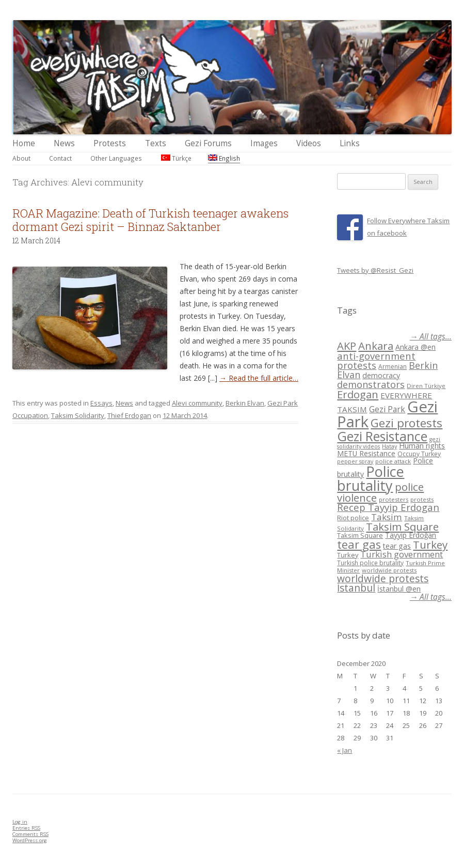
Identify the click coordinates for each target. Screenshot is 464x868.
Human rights (422, 446)
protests (422, 499)
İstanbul (356, 588)
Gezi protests (406, 423)
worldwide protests (389, 570)
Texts (156, 143)
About (21, 158)
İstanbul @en (399, 589)
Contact (60, 158)
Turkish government (402, 554)
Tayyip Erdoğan (411, 535)
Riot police (353, 518)
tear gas (359, 544)
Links (350, 143)
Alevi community (197, 403)
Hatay (389, 446)
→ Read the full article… (259, 378)
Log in (20, 822)
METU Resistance (366, 453)
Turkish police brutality (370, 563)
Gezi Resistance (382, 436)
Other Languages (116, 158)
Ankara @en (415, 347)
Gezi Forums (208, 143)
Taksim (387, 517)
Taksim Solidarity (78, 415)
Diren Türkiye (426, 386)
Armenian (393, 367)
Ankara (376, 346)
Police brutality (371, 478)
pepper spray (355, 461)
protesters (394, 499)
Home (24, 143)
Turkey (430, 545)
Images (264, 143)
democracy (381, 375)
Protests (110, 143)
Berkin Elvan (245, 403)
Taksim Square (402, 526)
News (64, 143)
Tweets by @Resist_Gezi (375, 270)
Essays (101, 403)
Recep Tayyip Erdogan (388, 507)
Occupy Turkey (419, 454)
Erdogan (358, 394)
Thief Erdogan (129, 415)
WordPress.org (30, 840)
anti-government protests (376, 360)
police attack (393, 461)
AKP (347, 346)
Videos (309, 143)
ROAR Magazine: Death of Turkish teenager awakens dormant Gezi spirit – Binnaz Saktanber (150, 220)
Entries (26, 828)
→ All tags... (431, 337)
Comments (30, 834)
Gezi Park (387, 409)
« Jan (345, 750)
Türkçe (176, 158)
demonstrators (371, 384)
